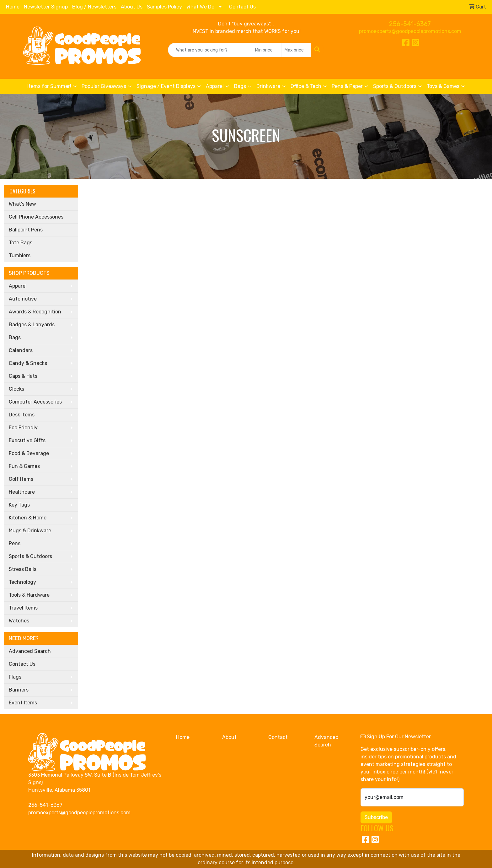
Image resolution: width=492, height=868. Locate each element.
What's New (22, 204)
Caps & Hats (23, 376)
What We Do (200, 7)
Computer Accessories (35, 402)
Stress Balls (23, 569)
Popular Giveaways (104, 86)
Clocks (16, 389)
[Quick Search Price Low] (267, 50)
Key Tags (19, 505)
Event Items (23, 703)
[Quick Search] (210, 50)
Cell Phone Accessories (36, 217)
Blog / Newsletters (94, 7)
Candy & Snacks (28, 363)
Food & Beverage (29, 453)
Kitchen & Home (28, 518)
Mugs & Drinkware (30, 531)
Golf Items (21, 479)
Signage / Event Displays (166, 86)
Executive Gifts (27, 440)
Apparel (215, 86)
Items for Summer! (49, 86)
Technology (22, 582)
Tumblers (20, 255)
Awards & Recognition (35, 312)
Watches (19, 621)
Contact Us (242, 7)
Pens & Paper (347, 86)
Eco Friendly (23, 428)
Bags (240, 86)
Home (13, 7)
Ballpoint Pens (26, 230)
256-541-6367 (410, 24)
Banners (19, 690)
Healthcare (22, 492)
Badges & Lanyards (32, 325)
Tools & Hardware (29, 595)
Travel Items (23, 608)
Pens (15, 543)
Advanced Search (30, 651)
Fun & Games (24, 466)
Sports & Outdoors (395, 86)
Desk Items (22, 415)
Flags (15, 677)
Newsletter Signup (46, 7)
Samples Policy (164, 7)
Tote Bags (21, 243)
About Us (132, 7)
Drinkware (268, 86)
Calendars (21, 350)
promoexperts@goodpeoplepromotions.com (410, 31)
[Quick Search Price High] (296, 50)
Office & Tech (306, 86)
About (229, 737)
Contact (278, 737)
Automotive (23, 299)
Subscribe (376, 817)
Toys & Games (443, 86)
